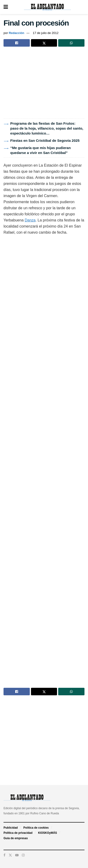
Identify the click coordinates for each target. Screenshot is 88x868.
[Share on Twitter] (44, 43)
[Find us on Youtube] (17, 855)
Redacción (16, 33)
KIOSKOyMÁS (48, 833)
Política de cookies (36, 828)
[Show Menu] (6, 7)
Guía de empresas (16, 838)
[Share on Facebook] (17, 43)
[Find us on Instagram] (23, 855)
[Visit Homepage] (47, 7)
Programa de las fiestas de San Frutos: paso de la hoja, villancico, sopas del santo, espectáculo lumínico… (47, 128)
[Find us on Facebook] (4, 855)
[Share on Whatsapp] (71, 43)
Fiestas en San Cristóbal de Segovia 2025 (45, 140)
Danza (30, 220)
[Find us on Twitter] (10, 855)
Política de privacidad (18, 833)
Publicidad (11, 828)
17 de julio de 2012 (46, 33)
